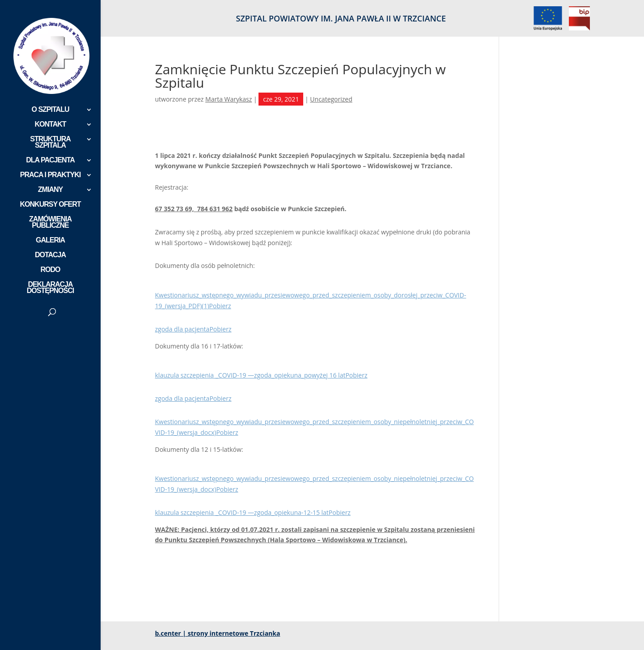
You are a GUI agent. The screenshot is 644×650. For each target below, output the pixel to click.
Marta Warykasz (229, 99)
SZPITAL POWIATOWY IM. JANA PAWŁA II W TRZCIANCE (341, 19)
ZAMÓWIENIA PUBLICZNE (50, 223)
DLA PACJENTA (50, 160)
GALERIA (50, 240)
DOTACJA (50, 255)
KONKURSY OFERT (51, 205)
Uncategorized (331, 99)
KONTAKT (50, 125)
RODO (51, 270)
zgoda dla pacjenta (182, 329)
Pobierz (220, 306)
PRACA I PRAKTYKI (50, 175)
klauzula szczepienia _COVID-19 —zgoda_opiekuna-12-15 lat (242, 512)
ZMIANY (50, 190)
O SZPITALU (51, 110)
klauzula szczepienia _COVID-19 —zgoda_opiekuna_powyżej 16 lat (250, 375)
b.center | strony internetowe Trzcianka (218, 633)
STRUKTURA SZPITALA (50, 142)
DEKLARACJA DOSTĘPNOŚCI (50, 288)
